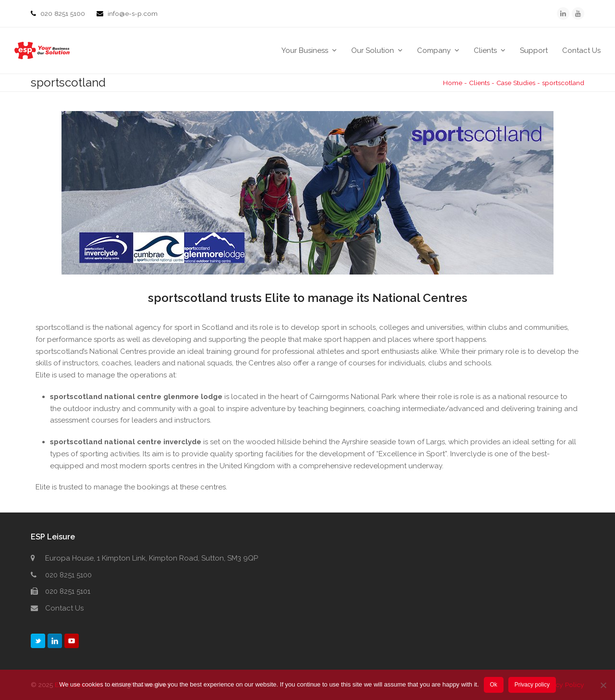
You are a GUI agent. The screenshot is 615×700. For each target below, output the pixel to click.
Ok (493, 685)
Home (453, 83)
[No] (603, 685)
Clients (479, 83)
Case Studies (516, 83)
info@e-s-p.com (133, 13)
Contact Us (64, 608)
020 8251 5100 (64, 13)
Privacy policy (532, 685)
